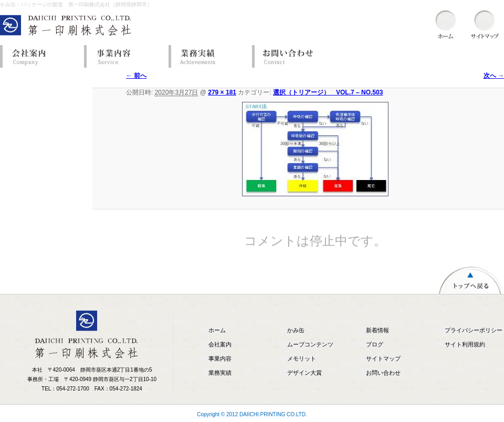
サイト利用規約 (465, 344)
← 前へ (136, 76)
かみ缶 (296, 330)
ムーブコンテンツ (310, 344)
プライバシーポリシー (474, 330)
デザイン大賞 (304, 373)
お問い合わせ (291, 56)
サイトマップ (383, 358)
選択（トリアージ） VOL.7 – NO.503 (328, 92)
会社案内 (39, 56)
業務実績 (207, 56)
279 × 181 (222, 92)
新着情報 (377, 330)
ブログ (375, 344)
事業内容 (123, 56)
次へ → (494, 76)
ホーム (217, 330)
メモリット (302, 358)
